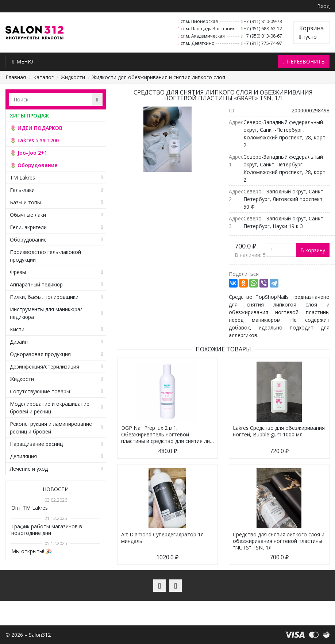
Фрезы (18, 272)
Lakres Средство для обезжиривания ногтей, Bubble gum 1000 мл (279, 431)
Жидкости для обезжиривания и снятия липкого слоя (159, 77)
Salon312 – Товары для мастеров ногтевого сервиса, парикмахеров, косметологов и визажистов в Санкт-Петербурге (34, 33)
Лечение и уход (29, 469)
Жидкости (73, 77)
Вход (323, 6)
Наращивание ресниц (36, 444)
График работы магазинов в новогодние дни (47, 530)
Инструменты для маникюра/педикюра (46, 313)
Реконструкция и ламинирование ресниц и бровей (51, 428)
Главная (16, 77)
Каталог (43, 77)
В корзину (313, 250)
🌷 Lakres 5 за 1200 (34, 140)
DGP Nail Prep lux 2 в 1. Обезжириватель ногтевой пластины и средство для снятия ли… (167, 434)
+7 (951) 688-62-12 (263, 29)
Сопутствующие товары (40, 391)
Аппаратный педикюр (36, 284)
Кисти (17, 329)
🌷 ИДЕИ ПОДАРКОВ (36, 128)
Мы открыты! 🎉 (32, 551)
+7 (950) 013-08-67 (263, 36)
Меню (23, 61)
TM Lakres (22, 178)
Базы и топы (25, 202)
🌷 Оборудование (34, 165)
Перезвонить (304, 61)
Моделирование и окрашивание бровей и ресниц (50, 408)
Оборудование (28, 240)
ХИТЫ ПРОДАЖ (29, 115)
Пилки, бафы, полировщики (44, 297)
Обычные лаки (28, 215)
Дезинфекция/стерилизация (45, 367)
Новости (56, 489)
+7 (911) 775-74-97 (263, 43)
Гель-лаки (22, 190)
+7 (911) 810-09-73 (263, 21)
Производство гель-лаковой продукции (45, 256)
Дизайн (19, 342)
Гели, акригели (28, 227)
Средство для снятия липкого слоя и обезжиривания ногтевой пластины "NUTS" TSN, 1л (279, 541)
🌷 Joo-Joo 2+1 (28, 153)
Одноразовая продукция (40, 354)
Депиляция (23, 456)
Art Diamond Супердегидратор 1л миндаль (162, 538)
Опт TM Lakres (30, 508)
